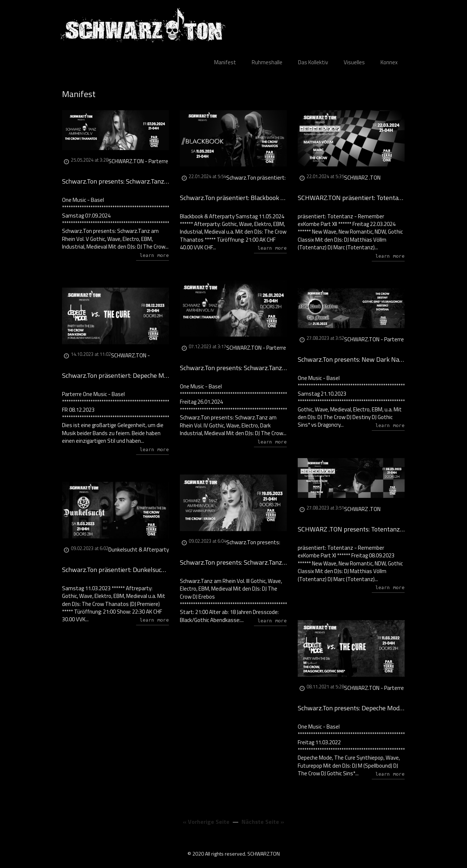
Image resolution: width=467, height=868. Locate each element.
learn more (154, 255)
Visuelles (354, 62)
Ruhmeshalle (267, 62)
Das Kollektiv (313, 62)
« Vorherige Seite (206, 822)
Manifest (225, 62)
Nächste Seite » (263, 822)
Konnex (389, 62)
